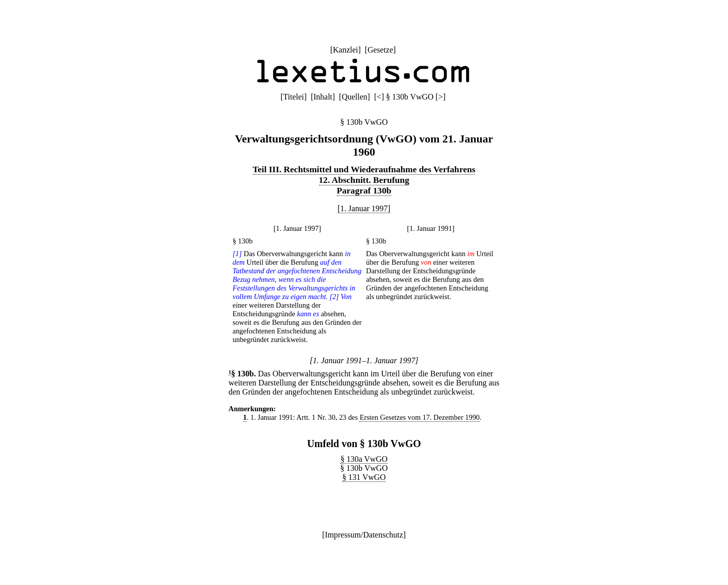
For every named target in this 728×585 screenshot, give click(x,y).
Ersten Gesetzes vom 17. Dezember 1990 (419, 417)
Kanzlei (345, 50)
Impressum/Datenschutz (364, 535)
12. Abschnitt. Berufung (364, 180)
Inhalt (323, 97)
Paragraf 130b (364, 190)
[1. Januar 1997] (364, 208)
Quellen (355, 97)
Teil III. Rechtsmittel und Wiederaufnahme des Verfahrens (364, 169)
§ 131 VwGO (364, 477)
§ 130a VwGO (364, 459)
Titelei (293, 97)
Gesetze (380, 50)
